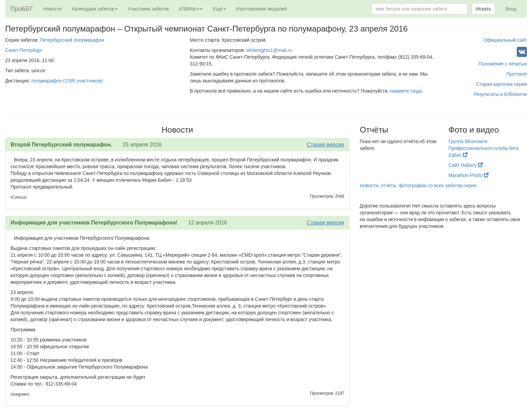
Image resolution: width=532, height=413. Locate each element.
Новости (53, 9)
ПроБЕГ (22, 9)
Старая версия (325, 145)
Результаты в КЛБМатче (500, 94)
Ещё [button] (219, 9)
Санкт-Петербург (24, 50)
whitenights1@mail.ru (269, 50)
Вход (511, 9)
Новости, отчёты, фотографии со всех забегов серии (418, 185)
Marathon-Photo (469, 175)
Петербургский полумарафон (72, 40)
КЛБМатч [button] (191, 9)
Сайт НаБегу (466, 165)
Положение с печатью (503, 64)
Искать (484, 9)
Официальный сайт (505, 40)
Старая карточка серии (501, 84)
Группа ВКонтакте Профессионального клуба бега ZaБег (484, 148)
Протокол (517, 74)
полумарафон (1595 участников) (67, 81)
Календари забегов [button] (95, 9)
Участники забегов (148, 9)
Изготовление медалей (262, 9)
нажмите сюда (406, 91)
